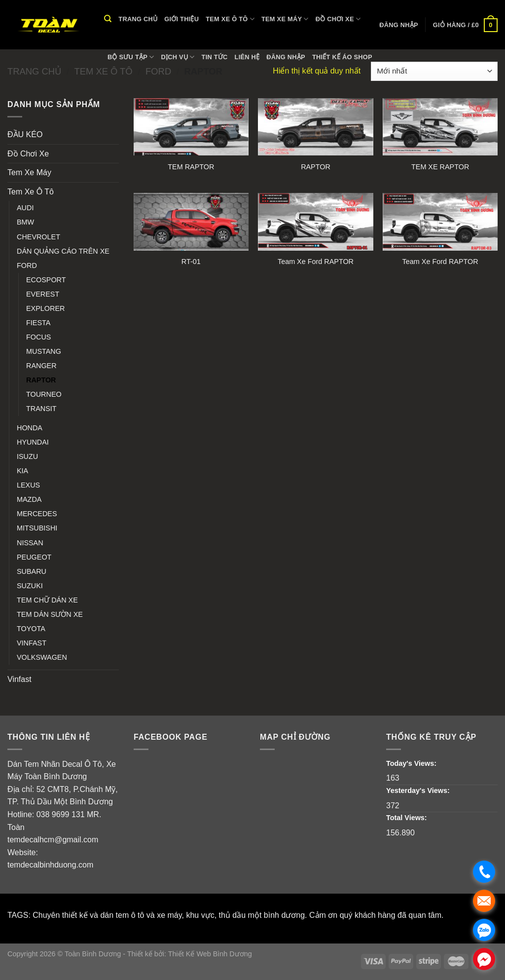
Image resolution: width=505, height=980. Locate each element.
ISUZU (27, 456)
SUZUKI (30, 586)
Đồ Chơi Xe (338, 19)
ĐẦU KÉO (25, 134)
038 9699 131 (61, 814)
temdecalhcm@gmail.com (53, 840)
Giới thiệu (181, 19)
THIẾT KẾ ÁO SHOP (342, 57)
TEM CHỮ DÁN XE (47, 600)
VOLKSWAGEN (42, 657)
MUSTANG (44, 351)
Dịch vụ (178, 57)
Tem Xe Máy (285, 19)
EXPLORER (45, 308)
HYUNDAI (33, 442)
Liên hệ (247, 57)
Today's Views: (412, 763)
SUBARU (32, 571)
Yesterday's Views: (419, 791)
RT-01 (191, 262)
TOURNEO (44, 394)
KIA (22, 471)
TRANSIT (41, 409)
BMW (25, 222)
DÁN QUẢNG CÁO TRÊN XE (63, 251)
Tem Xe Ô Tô (230, 19)
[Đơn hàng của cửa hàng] (434, 71)
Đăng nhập (286, 57)
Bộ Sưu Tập (131, 57)
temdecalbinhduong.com (50, 865)
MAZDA (29, 499)
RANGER (41, 366)
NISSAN (30, 543)
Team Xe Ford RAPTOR (316, 262)
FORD (27, 265)
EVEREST (43, 294)
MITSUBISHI (37, 528)
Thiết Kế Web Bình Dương (210, 954)
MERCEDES (37, 514)
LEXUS (28, 485)
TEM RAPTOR (191, 167)
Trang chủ (138, 19)
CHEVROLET (38, 237)
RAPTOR (41, 380)
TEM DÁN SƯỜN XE (50, 614)
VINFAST (32, 643)
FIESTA (38, 323)
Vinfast (19, 679)
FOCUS (38, 337)
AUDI (25, 208)
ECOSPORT (46, 280)
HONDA (30, 428)
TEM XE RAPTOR (440, 167)
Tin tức (215, 57)
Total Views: (408, 818)
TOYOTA (31, 629)
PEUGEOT (34, 557)
